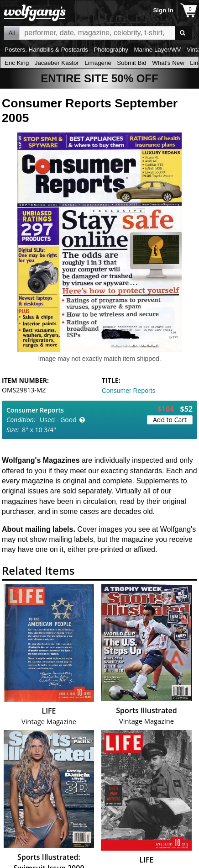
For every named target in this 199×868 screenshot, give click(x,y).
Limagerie (98, 63)
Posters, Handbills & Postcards (46, 50)
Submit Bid (131, 63)
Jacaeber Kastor (57, 63)
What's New (168, 63)
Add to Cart (170, 420)
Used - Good (58, 420)
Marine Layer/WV (157, 50)
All (12, 33)
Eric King (17, 63)
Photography (111, 50)
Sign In (163, 10)
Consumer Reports (129, 391)
